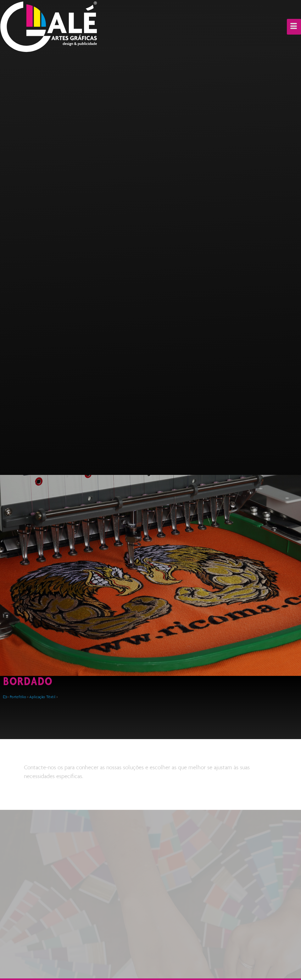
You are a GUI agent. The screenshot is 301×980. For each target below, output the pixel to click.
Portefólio (18, 697)
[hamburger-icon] (294, 27)
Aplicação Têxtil (42, 697)
